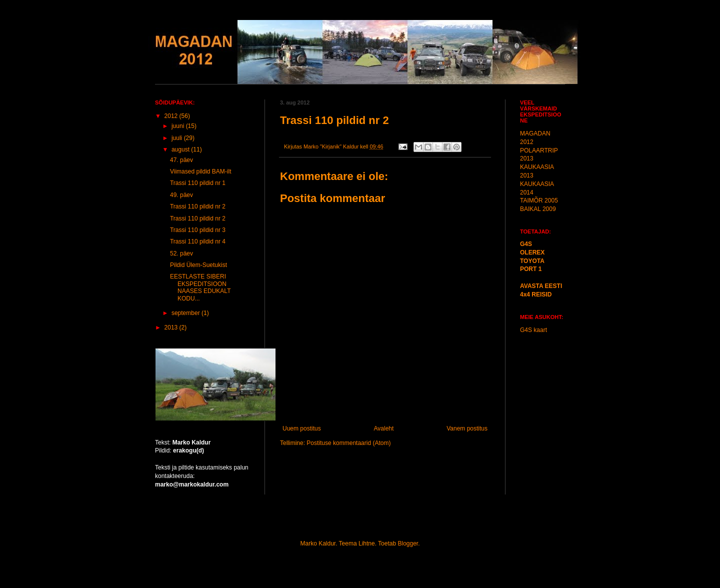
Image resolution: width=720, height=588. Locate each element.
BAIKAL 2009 (538, 209)
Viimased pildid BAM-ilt (201, 171)
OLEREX (532, 252)
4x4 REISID (536, 294)
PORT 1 (531, 269)
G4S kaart (533, 330)
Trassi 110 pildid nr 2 (198, 206)
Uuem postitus (302, 428)
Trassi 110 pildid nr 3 (198, 230)
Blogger (408, 543)
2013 (172, 327)
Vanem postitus (467, 428)
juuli (178, 138)
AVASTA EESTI (541, 286)
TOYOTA (532, 261)
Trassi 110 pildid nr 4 (198, 241)
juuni (179, 126)
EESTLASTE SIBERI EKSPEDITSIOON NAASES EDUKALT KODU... (200, 287)
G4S (526, 244)
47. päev (181, 160)
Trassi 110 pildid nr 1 (198, 183)
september (186, 313)
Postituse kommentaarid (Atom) (348, 443)
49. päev (181, 195)
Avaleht (384, 428)
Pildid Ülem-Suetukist (198, 265)
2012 (172, 116)
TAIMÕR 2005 (539, 200)
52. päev (181, 253)
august (181, 149)
